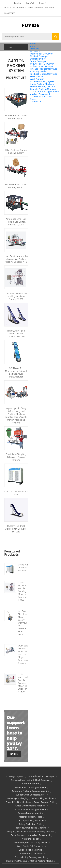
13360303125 (9, 13)
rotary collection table (31, 824)
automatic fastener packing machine (30, 791)
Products (35, 49)
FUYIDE (31, 25)
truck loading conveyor (30, 854)
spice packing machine (31, 850)
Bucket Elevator (38, 59)
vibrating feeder (31, 839)
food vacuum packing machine (31, 828)
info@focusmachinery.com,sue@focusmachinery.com (29, 7)
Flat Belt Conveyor (39, 56)
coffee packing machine (42, 861)
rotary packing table (45, 802)
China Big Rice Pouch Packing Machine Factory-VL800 (16, 296)
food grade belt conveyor (31, 846)
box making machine (17, 861)
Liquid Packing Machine (42, 84)
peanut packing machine (18, 802)
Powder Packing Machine (43, 86)
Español (30, 3)
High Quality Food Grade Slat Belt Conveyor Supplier (16, 334)
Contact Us (36, 102)
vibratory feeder (31, 784)
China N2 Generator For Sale (23, 568)
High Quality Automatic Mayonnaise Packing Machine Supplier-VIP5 (16, 259)
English (18, 3)
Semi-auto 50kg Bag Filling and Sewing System (16, 457)
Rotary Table (36, 76)
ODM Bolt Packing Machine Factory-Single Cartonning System (23, 654)
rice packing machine (43, 798)
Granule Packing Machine (43, 89)
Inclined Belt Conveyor (41, 54)
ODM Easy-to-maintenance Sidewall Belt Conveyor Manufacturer (16, 372)
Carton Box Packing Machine (44, 92)
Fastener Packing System (43, 81)
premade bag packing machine (31, 857)
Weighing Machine (16, 832)
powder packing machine (42, 832)
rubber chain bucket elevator (30, 795)
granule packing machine (30, 813)
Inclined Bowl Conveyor (42, 66)
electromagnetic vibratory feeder (31, 842)
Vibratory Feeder (39, 71)
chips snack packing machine (31, 806)
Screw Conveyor (38, 61)
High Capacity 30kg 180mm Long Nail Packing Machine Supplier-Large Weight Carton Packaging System (16, 416)
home (33, 44)
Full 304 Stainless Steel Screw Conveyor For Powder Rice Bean (23, 623)
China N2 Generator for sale (16, 493)
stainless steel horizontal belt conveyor (31, 780)
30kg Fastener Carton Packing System (16, 151)
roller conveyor (19, 835)
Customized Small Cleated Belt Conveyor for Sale (16, 529)
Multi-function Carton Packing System (16, 117)
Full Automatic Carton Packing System (16, 186)
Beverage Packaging (18, 798)
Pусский (43, 3)
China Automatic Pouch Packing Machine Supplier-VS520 (23, 683)
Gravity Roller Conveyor (42, 64)
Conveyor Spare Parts (41, 97)
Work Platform (37, 79)
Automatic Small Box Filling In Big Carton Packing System (16, 222)
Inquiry (14, 754)
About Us (35, 46)
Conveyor (35, 51)
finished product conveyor (41, 776)
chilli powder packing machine (31, 809)
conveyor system (15, 776)
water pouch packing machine (30, 787)
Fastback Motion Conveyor (44, 74)
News (33, 99)
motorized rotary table (31, 817)
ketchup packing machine (31, 820)
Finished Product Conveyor (44, 69)
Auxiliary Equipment (40, 94)
